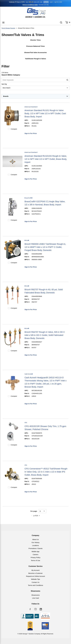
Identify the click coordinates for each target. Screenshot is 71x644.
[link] (32, 516)
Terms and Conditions (35, 585)
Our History (35, 542)
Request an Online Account (35, 576)
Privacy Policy (35, 557)
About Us (35, 539)
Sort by (4, 84)
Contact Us (35, 582)
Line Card (36, 598)
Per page (34, 511)
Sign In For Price (31, 133)
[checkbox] (9, 129)
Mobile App (35, 551)
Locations (35, 545)
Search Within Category (11, 75)
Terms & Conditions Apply (30, 5)
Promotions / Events (36, 548)
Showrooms (35, 595)
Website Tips (35, 579)
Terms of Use (35, 560)
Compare (14, 129)
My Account (35, 570)
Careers (35, 554)
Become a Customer (35, 573)
